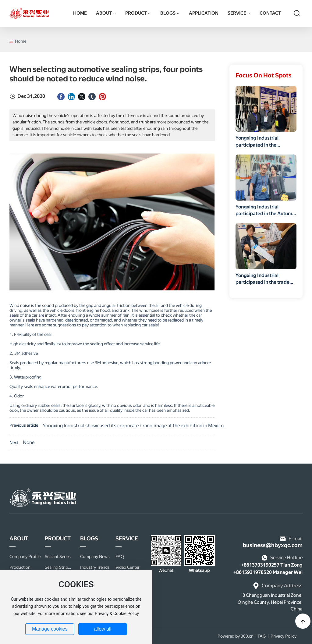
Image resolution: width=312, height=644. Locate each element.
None (29, 442)
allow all (103, 629)
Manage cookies (50, 629)
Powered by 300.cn (236, 636)
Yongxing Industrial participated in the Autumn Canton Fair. (265, 214)
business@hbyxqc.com (273, 545)
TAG (262, 636)
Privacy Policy (284, 636)
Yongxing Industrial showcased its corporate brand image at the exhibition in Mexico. (134, 426)
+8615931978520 (253, 572)
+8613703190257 (260, 565)
